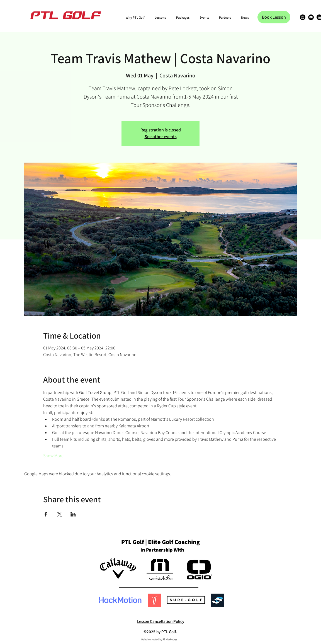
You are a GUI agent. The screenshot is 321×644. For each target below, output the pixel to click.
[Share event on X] (59, 514)
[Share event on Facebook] (46, 514)
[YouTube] (311, 17)
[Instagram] (303, 17)
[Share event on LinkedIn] (73, 514)
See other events (161, 137)
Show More (53, 456)
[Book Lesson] (274, 17)
